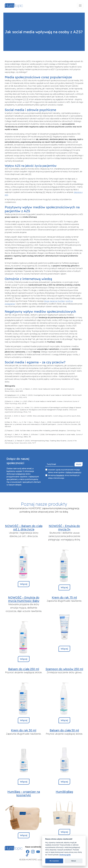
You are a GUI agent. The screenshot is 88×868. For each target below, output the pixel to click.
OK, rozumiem (54, 861)
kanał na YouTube (57, 301)
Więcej (24, 584)
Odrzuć (74, 861)
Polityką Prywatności (73, 472)
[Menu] (80, 6)
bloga (47, 301)
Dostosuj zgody (65, 855)
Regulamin (60, 475)
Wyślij (79, 464)
